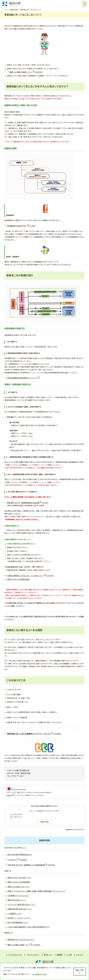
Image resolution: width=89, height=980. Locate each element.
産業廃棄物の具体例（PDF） (21, 226)
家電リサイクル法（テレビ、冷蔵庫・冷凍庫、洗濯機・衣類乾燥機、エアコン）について (36, 891)
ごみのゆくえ (17, 859)
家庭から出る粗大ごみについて (19, 887)
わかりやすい (18, 815)
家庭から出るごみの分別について (19, 878)
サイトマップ (80, 955)
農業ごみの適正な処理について (26, 72)
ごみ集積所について (15, 914)
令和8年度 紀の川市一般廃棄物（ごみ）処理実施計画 (31, 864)
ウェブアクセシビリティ (15, 955)
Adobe (10, 795)
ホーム (6, 10)
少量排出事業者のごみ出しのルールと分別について (30, 576)
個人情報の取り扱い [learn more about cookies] (40, 974)
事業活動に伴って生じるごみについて (21, 940)
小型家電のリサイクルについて (18, 896)
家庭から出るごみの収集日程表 (18, 579)
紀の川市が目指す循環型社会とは (20, 855)
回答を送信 (44, 822)
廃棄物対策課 (14, 10)
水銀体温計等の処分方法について (20, 909)
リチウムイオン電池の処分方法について (21, 905)
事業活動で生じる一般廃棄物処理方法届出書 (28, 503)
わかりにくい (18, 817)
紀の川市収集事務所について (18, 923)
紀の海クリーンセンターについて (19, 918)
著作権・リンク (48, 955)
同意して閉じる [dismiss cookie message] (80, 971)
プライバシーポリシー (33, 955)
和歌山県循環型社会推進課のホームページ (23, 378)
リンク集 (69, 955)
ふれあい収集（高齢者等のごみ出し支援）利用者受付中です (28, 927)
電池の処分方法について (16, 900)
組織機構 (59, 955)
